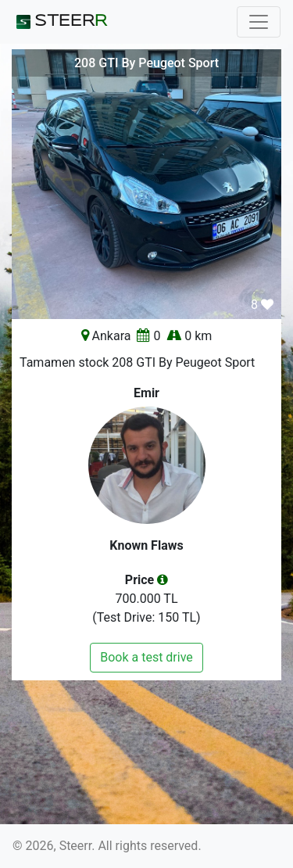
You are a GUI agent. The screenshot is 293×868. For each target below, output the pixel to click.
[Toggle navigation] (259, 22)
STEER (60, 22)
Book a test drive (146, 657)
